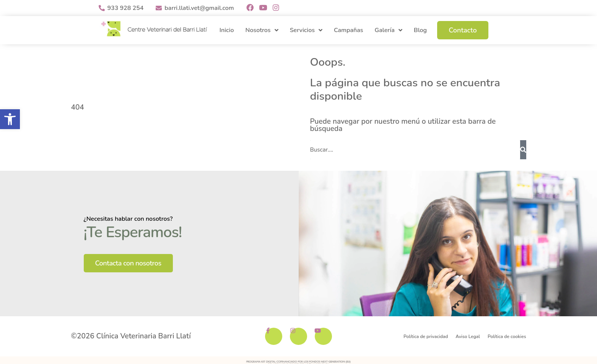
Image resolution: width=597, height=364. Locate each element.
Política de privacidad (426, 336)
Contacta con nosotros (128, 263)
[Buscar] (523, 150)
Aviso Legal (468, 336)
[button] (10, 119)
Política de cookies (507, 336)
